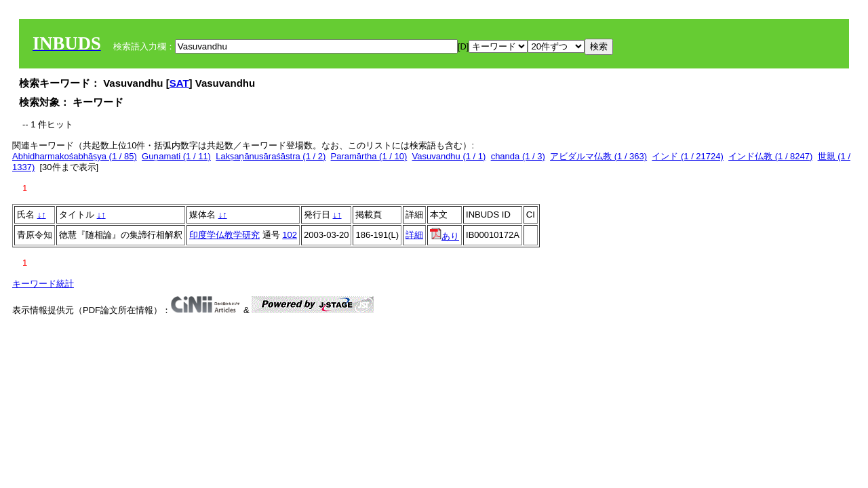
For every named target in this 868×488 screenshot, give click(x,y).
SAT (179, 83)
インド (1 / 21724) (688, 156)
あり (445, 236)
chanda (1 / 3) (518, 156)
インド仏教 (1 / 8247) (770, 156)
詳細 (414, 235)
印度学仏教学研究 (224, 235)
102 (290, 235)
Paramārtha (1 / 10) (369, 156)
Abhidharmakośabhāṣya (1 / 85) (75, 156)
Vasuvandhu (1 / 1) (449, 156)
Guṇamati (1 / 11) (176, 156)
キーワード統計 (43, 284)
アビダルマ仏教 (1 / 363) (598, 156)
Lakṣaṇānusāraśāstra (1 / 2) (271, 156)
